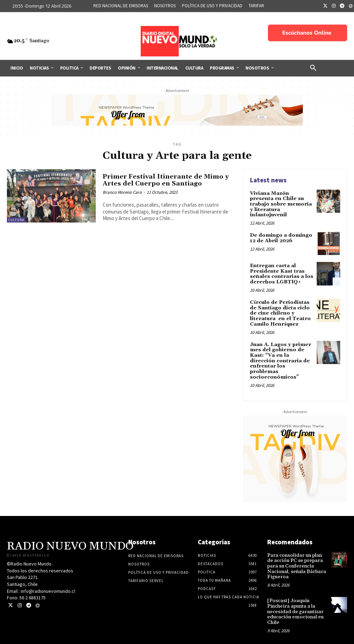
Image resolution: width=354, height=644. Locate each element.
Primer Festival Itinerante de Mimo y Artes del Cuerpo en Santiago (165, 180)
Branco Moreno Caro (122, 192)
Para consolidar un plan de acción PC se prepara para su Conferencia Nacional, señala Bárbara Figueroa (296, 558)
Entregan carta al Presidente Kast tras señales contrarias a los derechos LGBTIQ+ (281, 273)
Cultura (16, 220)
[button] (313, 68)
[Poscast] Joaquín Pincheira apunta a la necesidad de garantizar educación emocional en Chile (295, 603)
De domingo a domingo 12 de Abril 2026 (280, 237)
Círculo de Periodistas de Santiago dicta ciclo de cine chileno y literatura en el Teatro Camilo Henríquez (280, 312)
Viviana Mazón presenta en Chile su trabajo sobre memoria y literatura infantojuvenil (281, 204)
